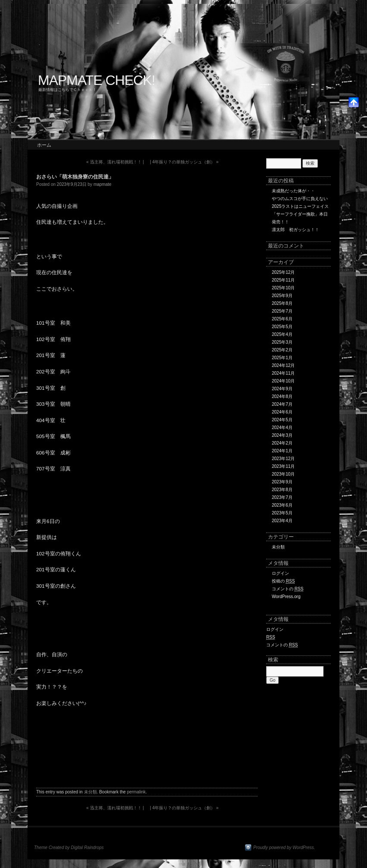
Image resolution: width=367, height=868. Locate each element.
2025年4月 (282, 334)
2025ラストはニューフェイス (300, 206)
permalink (136, 792)
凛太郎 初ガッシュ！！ (295, 230)
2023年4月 (282, 521)
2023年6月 (282, 505)
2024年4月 (282, 428)
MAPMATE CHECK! (96, 80)
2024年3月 (282, 435)
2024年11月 (283, 373)
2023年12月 (283, 459)
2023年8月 (282, 490)
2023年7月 (282, 497)
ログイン (280, 573)
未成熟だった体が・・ (293, 191)
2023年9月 (282, 482)
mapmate (103, 184)
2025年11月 (283, 280)
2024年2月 (282, 443)
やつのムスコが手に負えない (300, 199)
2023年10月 (283, 474)
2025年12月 (283, 272)
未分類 (90, 792)
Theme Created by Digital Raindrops (69, 848)
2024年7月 (282, 404)
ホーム (44, 145)
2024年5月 (282, 420)
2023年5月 (282, 513)
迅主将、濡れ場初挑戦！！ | (115, 162)
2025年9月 (282, 296)
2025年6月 (282, 319)
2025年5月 (282, 327)
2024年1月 (282, 451)
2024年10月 (283, 381)
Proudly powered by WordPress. (284, 848)
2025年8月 (282, 303)
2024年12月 (283, 365)
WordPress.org (286, 597)
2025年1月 (282, 358)
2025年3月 (282, 342)
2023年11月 (283, 466)
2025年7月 (282, 311)
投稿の (283, 581)
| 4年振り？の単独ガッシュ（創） (184, 162)
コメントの (288, 589)
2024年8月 (282, 396)
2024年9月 (282, 389)
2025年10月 (283, 288)
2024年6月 (282, 412)
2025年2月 (282, 350)
